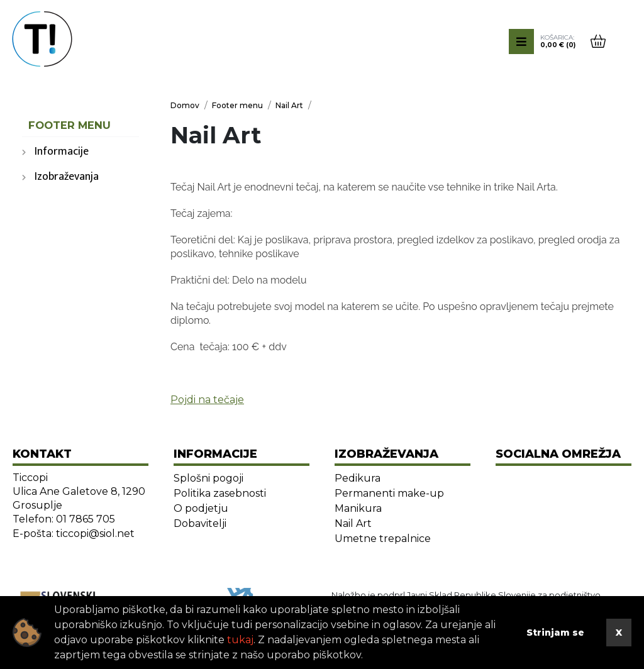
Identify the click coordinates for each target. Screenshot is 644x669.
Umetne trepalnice (383, 539)
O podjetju (201, 508)
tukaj (240, 640)
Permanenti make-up (389, 493)
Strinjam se (555, 633)
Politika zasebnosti (220, 493)
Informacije (62, 152)
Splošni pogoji (208, 478)
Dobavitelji (200, 523)
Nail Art (353, 523)
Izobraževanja (67, 177)
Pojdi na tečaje (207, 400)
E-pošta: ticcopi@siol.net (74, 534)
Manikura (358, 508)
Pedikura (358, 478)
